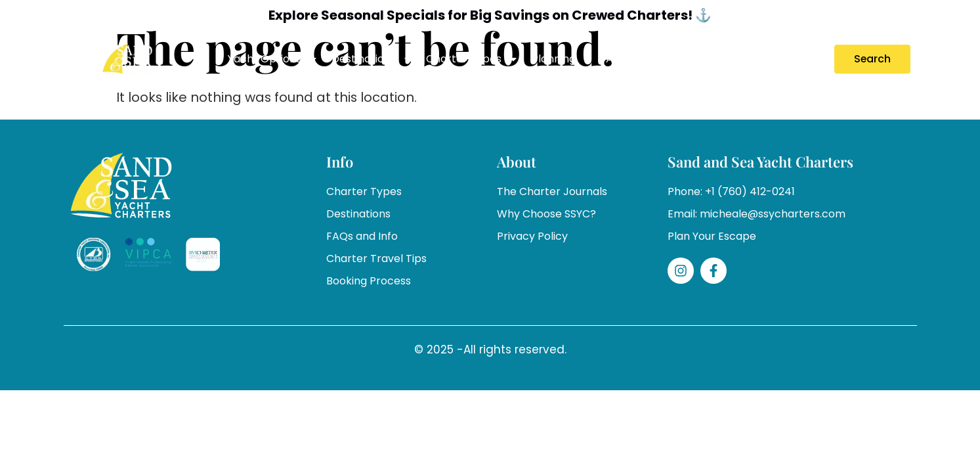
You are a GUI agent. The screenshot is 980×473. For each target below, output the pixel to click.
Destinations (372, 59)
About (630, 59)
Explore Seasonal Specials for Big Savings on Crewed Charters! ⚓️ (490, 15)
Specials (689, 59)
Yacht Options (273, 59)
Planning (562, 59)
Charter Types (472, 59)
